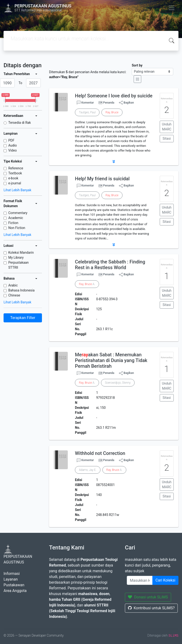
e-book (13, 178)
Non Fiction (17, 228)
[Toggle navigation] (172, 8)
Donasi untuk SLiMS (148, 597)
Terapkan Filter (23, 318)
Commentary (18, 213)
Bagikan (126, 103)
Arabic (13, 285)
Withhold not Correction (100, 453)
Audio (13, 145)
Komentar (85, 103)
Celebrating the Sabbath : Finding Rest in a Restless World (110, 265)
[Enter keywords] (140, 580)
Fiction (13, 223)
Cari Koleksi (165, 580)
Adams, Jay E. (88, 470)
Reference (16, 168)
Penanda (109, 103)
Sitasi (167, 138)
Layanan (11, 579)
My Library (16, 258)
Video (13, 150)
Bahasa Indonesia (21, 290)
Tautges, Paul (87, 112)
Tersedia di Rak (20, 123)
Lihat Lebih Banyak (17, 190)
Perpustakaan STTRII (18, 265)
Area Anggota (15, 591)
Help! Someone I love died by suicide (114, 96)
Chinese (14, 295)
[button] (114, 162)
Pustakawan (14, 585)
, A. (87, 284)
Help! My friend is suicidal (102, 179)
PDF (11, 140)
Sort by (137, 65)
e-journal (15, 183)
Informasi (12, 574)
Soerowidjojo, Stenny (118, 383)
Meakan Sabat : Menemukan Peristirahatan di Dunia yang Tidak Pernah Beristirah (111, 360)
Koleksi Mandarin (21, 253)
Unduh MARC (167, 127)
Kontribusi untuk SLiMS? (151, 608)
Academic (16, 218)
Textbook (15, 173)
